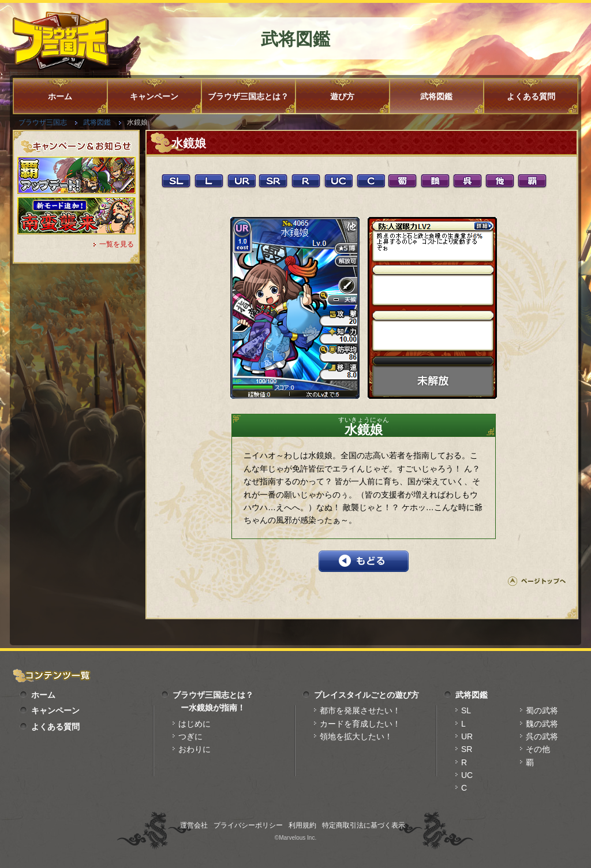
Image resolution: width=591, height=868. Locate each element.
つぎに (190, 736)
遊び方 (342, 96)
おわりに (194, 749)
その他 (538, 749)
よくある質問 (531, 96)
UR (467, 736)
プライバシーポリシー (248, 825)
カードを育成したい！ (360, 724)
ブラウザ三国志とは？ (248, 96)
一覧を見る (117, 244)
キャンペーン (154, 96)
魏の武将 (542, 724)
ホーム (60, 96)
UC (467, 775)
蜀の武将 (542, 710)
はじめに (194, 724)
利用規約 (302, 825)
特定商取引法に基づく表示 (364, 825)
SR (467, 749)
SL (466, 710)
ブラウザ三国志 (43, 122)
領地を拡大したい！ (356, 736)
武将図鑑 (436, 96)
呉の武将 (542, 736)
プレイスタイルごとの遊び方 (366, 695)
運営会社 (194, 825)
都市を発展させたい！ (360, 710)
